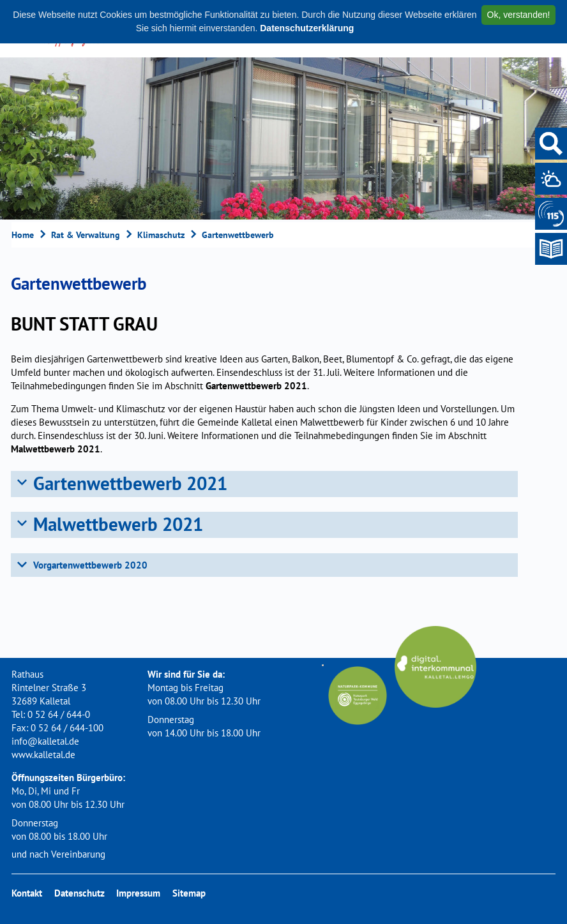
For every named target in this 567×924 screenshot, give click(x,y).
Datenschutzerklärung (307, 28)
